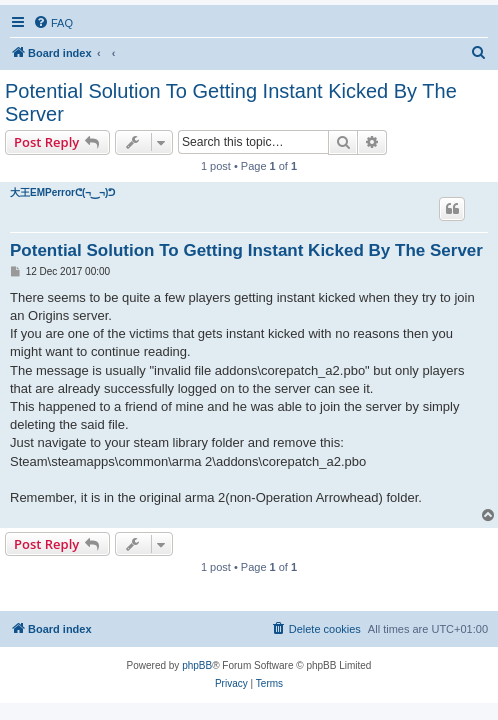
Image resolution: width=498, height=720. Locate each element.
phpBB (197, 665)
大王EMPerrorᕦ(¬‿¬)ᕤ (62, 192)
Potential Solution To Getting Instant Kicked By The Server (231, 102)
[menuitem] (53, 23)
